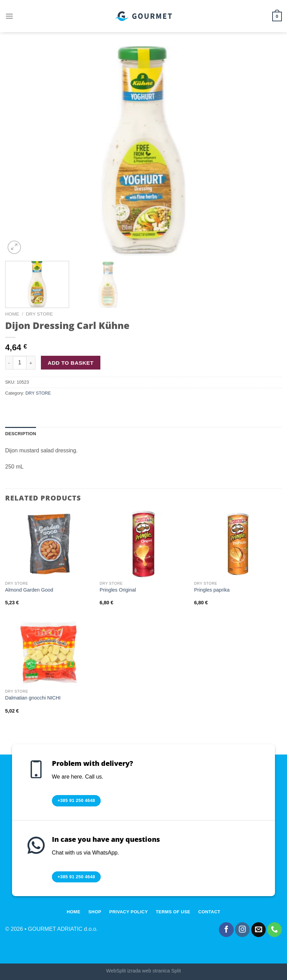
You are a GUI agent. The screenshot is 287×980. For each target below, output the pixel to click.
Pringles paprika (212, 590)
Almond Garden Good (29, 590)
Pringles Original (118, 590)
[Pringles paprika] (238, 544)
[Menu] (9, 16)
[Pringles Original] (143, 544)
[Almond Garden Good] (49, 544)
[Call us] (274, 930)
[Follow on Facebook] (226, 930)
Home (12, 314)
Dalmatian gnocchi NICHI (33, 698)
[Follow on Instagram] (242, 930)
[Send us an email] (259, 930)
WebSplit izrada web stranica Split (143, 971)
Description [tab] (21, 434)
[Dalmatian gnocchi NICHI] (49, 652)
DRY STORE (39, 314)
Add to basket (71, 363)
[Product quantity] (20, 363)
